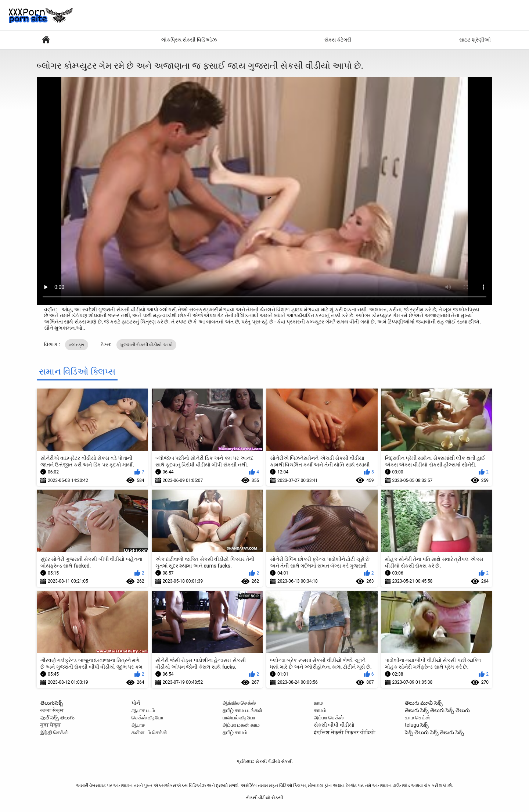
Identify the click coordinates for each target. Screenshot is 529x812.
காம (318, 703)
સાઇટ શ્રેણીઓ (475, 40)
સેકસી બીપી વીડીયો (334, 725)
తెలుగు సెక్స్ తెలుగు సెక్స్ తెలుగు (437, 710)
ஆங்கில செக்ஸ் (239, 703)
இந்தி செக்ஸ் (54, 732)
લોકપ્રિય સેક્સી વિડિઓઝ (189, 40)
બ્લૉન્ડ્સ (77, 345)
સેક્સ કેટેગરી (338, 40)
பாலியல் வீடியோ (239, 718)
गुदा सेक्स (51, 725)
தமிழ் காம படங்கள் (242, 710)
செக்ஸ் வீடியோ (147, 718)
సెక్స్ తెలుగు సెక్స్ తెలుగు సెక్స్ (434, 732)
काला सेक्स (52, 710)
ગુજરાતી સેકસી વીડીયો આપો (146, 345)
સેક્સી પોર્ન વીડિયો (46, 40)
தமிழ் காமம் (235, 732)
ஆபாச (138, 725)
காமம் (320, 710)
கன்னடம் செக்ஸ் (149, 732)
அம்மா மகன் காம (241, 725)
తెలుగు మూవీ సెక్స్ (424, 703)
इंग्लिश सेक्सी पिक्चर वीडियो (345, 732)
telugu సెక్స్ (417, 725)
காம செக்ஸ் (418, 718)
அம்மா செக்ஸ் (329, 718)
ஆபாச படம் (143, 710)
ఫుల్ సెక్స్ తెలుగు (57, 718)
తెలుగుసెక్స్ (52, 703)
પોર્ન (136, 703)
